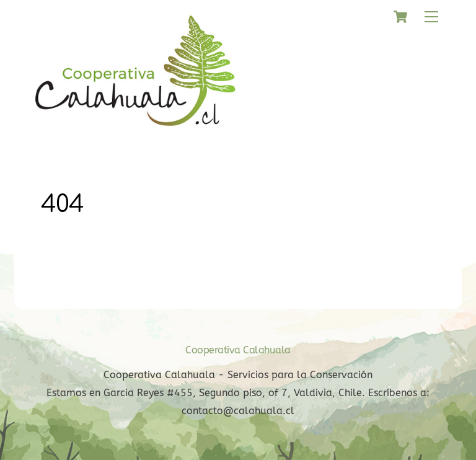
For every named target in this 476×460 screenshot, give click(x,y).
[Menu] (431, 17)
